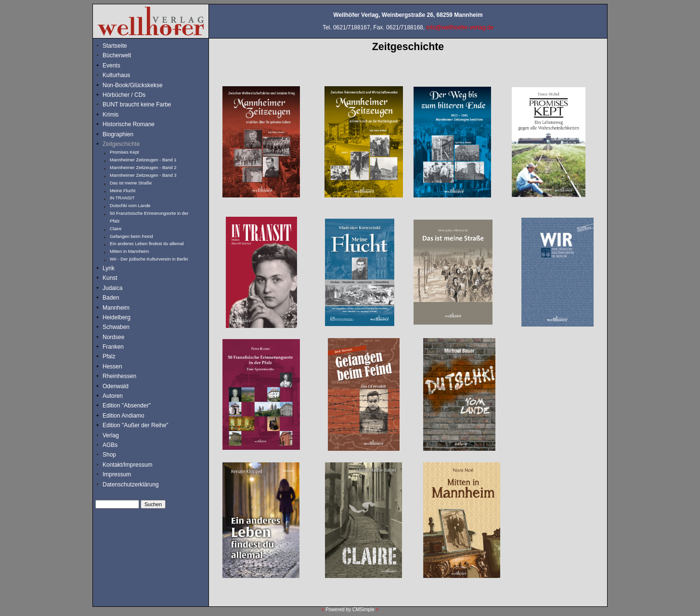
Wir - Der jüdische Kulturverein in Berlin (149, 259)
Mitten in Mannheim (129, 251)
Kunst (110, 278)
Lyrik (109, 268)
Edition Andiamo (123, 416)
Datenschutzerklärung (131, 485)
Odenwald (116, 386)
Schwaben (116, 327)
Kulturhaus (123, 75)
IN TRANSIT (122, 198)
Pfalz (109, 356)
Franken (113, 347)
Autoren (113, 396)
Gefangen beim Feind (131, 236)
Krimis (110, 115)
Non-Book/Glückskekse (133, 85)
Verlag (111, 435)
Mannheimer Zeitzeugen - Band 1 (143, 160)
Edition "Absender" (127, 406)
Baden (111, 298)
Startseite (115, 46)
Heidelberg (117, 317)
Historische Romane (129, 124)
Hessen (112, 367)
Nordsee (113, 337)
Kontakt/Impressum (127, 465)
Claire (116, 229)
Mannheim (116, 308)
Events (122, 66)
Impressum (117, 474)
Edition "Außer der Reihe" (136, 425)
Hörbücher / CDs (124, 95)
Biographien (118, 134)
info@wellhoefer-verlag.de (460, 27)
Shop (109, 455)
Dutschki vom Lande (130, 206)
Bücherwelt (117, 55)
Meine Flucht (123, 191)
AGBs (110, 445)
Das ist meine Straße (131, 183)
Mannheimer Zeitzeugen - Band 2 (143, 168)
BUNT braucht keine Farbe (137, 105)
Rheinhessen (119, 376)
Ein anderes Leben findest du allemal (147, 244)
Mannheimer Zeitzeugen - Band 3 (143, 175)
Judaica (112, 288)
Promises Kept (124, 152)
